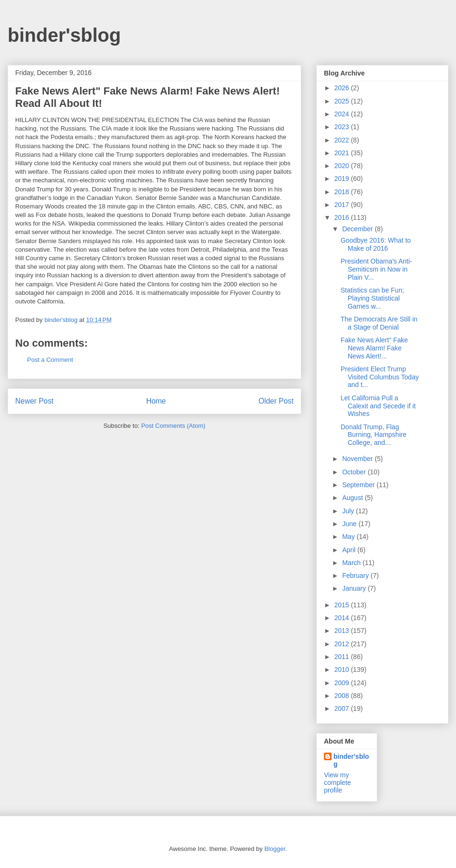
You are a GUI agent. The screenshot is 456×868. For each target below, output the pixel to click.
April (350, 550)
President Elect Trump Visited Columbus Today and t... (380, 377)
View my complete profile (337, 783)
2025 (343, 101)
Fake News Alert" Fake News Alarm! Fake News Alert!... (374, 348)
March (352, 563)
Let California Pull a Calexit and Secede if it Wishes (378, 406)
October (355, 472)
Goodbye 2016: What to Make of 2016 (376, 244)
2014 (343, 618)
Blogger (275, 849)
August (353, 498)
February (356, 576)
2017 (343, 205)
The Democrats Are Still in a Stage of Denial (379, 323)
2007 (343, 708)
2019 (343, 179)
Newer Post (34, 401)
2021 (343, 153)
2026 (343, 88)
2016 (343, 217)
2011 (343, 657)
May (349, 537)
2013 (343, 631)
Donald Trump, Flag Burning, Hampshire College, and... (374, 435)
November (358, 459)
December (358, 229)
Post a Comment (50, 360)
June (350, 524)
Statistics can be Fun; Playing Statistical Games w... (372, 298)
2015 (343, 605)
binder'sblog (64, 35)
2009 (343, 683)
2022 (343, 140)
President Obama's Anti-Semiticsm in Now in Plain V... (376, 269)
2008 (343, 696)
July (349, 511)
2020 (343, 166)
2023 (343, 127)
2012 (343, 644)
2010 (343, 670)
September (359, 485)
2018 (343, 192)
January (355, 588)
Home (156, 401)
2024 (343, 114)
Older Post (276, 401)
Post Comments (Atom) (173, 426)
